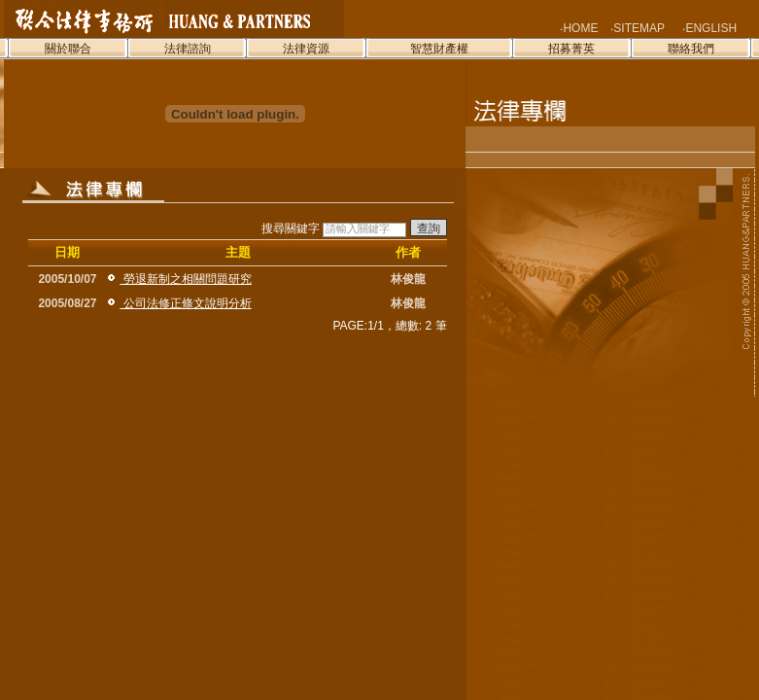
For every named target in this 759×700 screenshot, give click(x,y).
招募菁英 (571, 49)
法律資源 (306, 49)
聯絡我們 (691, 49)
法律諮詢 (188, 49)
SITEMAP (639, 28)
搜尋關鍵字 (354, 228)
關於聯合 (68, 49)
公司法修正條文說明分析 (185, 303)
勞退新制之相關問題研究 (185, 279)
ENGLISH (711, 28)
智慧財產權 (439, 49)
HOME (580, 28)
